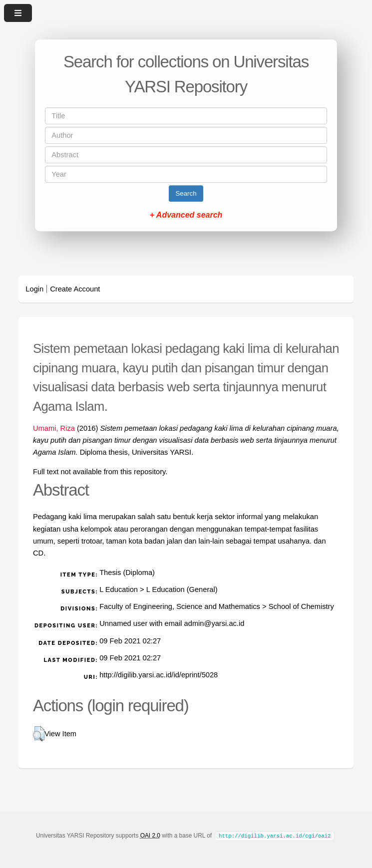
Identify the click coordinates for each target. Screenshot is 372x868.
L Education (119, 589)
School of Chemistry (301, 606)
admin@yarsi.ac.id (214, 623)
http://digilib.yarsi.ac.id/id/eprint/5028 (159, 675)
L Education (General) (182, 589)
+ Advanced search (186, 215)
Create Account (75, 289)
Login (34, 289)
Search (186, 193)
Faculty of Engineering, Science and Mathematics (180, 606)
